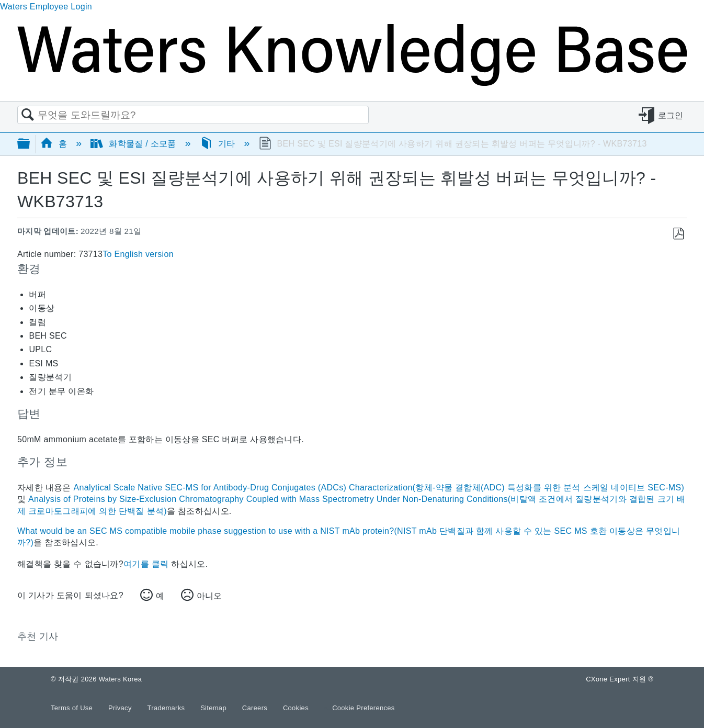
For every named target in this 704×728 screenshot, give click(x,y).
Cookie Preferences (364, 708)
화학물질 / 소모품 (134, 144)
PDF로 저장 (678, 234)
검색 (28, 115)
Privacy (121, 708)
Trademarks (167, 708)
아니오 (209, 596)
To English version (138, 254)
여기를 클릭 (146, 564)
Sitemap (214, 708)
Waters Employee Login (46, 7)
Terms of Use (73, 708)
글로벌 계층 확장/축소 (30, 144)
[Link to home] (352, 83)
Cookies (296, 708)
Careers (256, 708)
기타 (219, 144)
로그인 (671, 115)
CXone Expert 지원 (620, 679)
